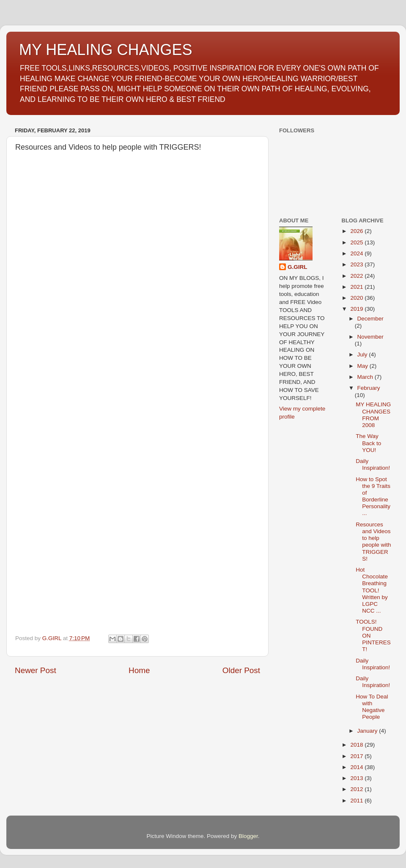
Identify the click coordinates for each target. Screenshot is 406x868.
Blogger (248, 836)
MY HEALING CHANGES (106, 50)
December (370, 319)
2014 (357, 767)
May (363, 366)
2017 (357, 756)
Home (139, 670)
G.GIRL (298, 267)
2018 (357, 745)
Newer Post (36, 670)
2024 (357, 253)
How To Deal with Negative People (372, 707)
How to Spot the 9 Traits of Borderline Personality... (373, 496)
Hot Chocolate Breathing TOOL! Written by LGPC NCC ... (372, 590)
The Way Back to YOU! (368, 443)
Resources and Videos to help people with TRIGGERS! (373, 542)
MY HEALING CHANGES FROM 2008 (373, 415)
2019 (357, 309)
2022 (357, 276)
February (369, 388)
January (368, 731)
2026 (357, 231)
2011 (357, 801)
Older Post (241, 670)
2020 (357, 298)
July (363, 355)
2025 (357, 242)
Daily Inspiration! (373, 464)
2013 (357, 778)
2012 (357, 789)
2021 (357, 287)
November (370, 337)
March (366, 377)
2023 (357, 264)
